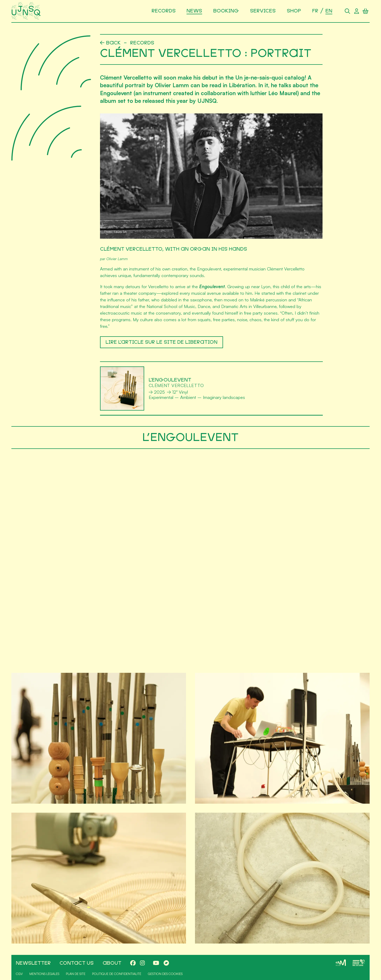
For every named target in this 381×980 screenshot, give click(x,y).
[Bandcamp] (166, 963)
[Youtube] (156, 963)
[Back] (110, 43)
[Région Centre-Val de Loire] (359, 963)
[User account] (356, 11)
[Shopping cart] (366, 11)
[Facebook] (133, 963)
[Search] (347, 11)
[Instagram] (142, 963)
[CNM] (341, 963)
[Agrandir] (99, 738)
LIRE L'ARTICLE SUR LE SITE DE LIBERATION (161, 342)
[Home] (27, 11)
